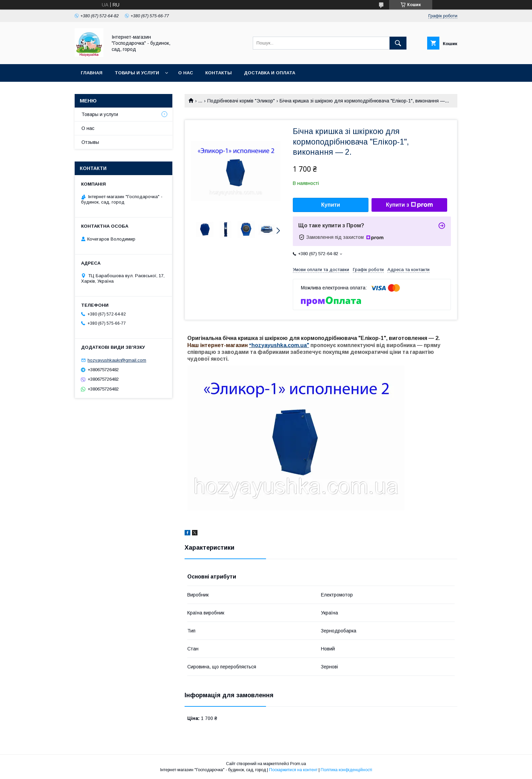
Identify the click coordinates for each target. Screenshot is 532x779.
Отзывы (90, 142)
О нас (186, 73)
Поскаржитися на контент (293, 770)
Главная (92, 73)
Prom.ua (298, 764)
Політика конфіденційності (346, 770)
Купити (331, 205)
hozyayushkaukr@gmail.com (117, 360)
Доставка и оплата (270, 73)
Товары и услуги (137, 73)
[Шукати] (398, 43)
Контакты (218, 73)
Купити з (409, 205)
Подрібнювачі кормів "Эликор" (241, 101)
